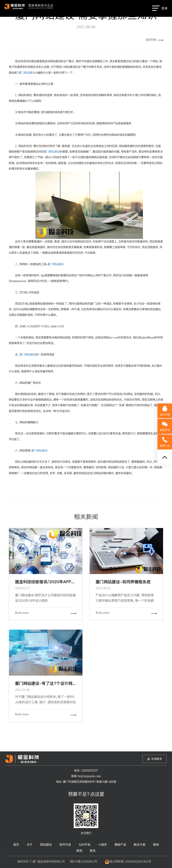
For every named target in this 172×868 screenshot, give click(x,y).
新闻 (79, 851)
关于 (30, 845)
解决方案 (140, 845)
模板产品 (120, 845)
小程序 (102, 845)
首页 (16, 845)
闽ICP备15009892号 (84, 861)
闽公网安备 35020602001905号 (128, 862)
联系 (93, 851)
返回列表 (154, 40)
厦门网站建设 (27, 73)
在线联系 (157, 759)
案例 (156, 845)
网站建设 (46, 845)
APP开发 (85, 845)
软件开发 (65, 845)
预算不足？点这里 (86, 794)
